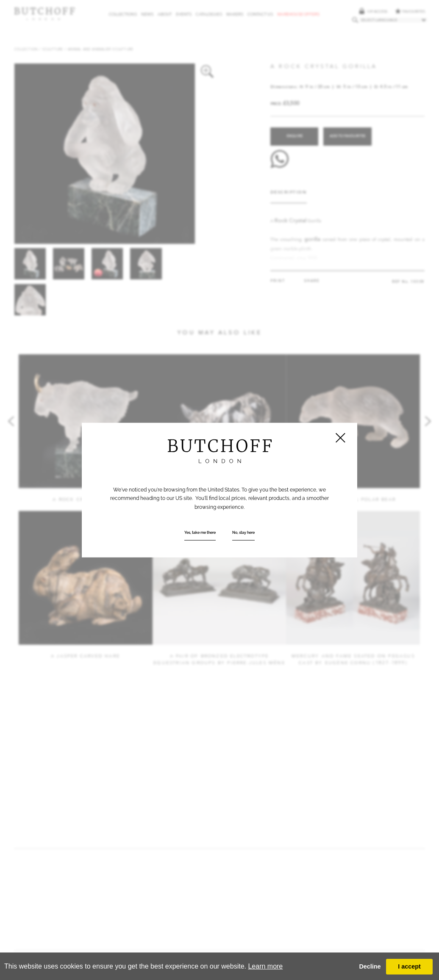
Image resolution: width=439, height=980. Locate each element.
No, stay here (243, 533)
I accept (409, 966)
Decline (370, 966)
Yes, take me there (200, 533)
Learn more (265, 966)
